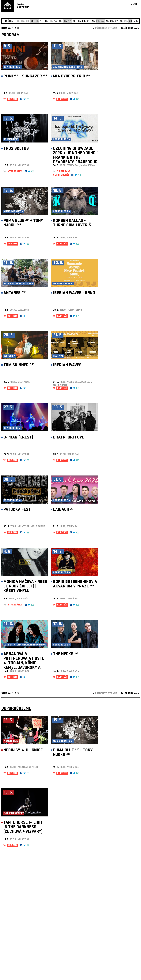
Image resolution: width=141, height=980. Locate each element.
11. (42, 21)
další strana (129, 28)
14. (56, 21)
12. (46, 21)
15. (61, 21)
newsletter (122, 911)
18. (75, 21)
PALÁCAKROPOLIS (23, 6)
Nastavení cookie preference (12, 943)
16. (65, 21)
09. (32, 21)
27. (117, 21)
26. (112, 21)
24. (103, 21)
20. (84, 21)
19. (79, 21)
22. (93, 21)
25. (107, 21)
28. (121, 21)
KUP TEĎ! (13, 100)
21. (89, 21)
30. (131, 21)
